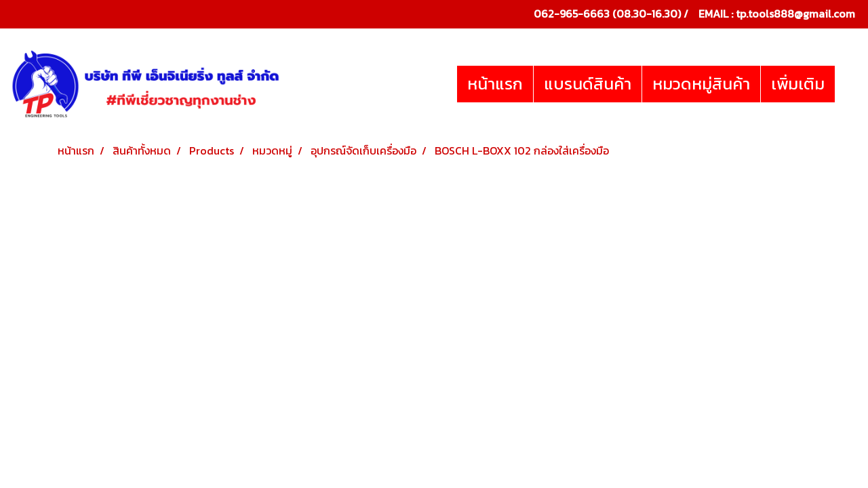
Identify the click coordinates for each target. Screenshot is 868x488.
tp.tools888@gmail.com (795, 14)
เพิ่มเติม (798, 84)
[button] (847, 84)
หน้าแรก (495, 84)
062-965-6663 (572, 14)
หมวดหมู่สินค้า (701, 84)
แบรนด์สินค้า (588, 84)
